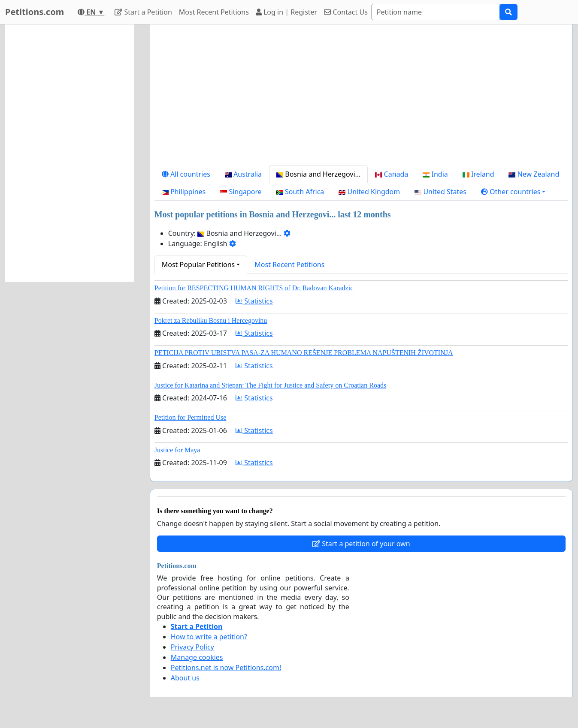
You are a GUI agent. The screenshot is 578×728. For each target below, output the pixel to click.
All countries (186, 174)
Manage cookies (197, 657)
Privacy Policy (192, 647)
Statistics (254, 301)
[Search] (436, 12)
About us (185, 678)
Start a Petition (143, 12)
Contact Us (346, 12)
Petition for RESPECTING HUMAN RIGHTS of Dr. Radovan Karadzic (254, 288)
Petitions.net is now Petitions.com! (226, 668)
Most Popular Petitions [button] (198, 265)
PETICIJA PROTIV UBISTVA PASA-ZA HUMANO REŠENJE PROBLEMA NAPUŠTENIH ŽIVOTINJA (304, 353)
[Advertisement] (361, 98)
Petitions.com (35, 12)
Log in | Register (286, 12)
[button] (513, 192)
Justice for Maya (177, 450)
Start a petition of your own (361, 544)
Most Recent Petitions (214, 12)
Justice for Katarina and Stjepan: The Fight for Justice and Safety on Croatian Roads (270, 385)
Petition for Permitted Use (191, 417)
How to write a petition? (209, 637)
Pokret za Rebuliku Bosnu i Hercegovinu (211, 320)
